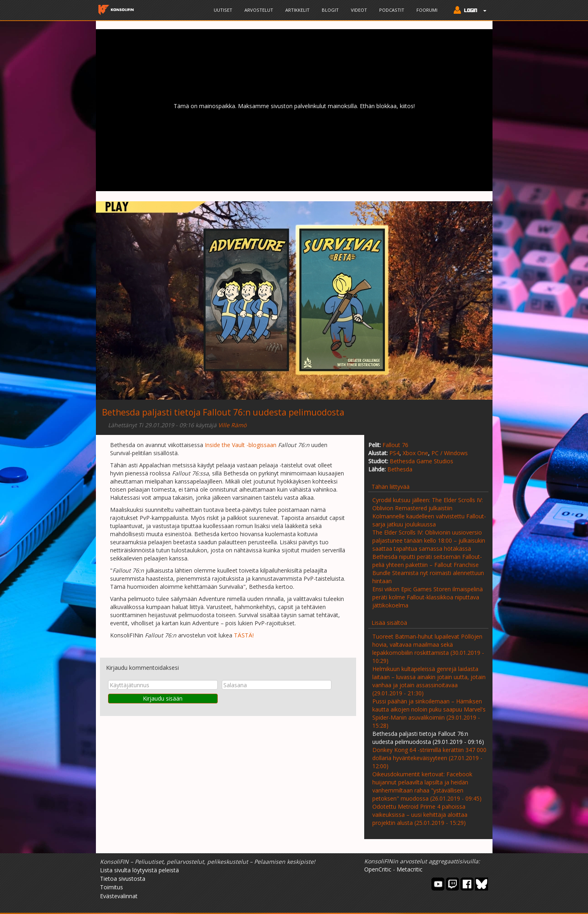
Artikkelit (297, 10)
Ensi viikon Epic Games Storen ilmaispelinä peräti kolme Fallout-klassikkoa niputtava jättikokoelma (428, 597)
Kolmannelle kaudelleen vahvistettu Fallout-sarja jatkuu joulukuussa (429, 520)
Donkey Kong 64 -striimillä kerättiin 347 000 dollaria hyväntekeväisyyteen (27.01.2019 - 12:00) (429, 758)
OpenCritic (378, 869)
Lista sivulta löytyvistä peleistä (139, 870)
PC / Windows (450, 453)
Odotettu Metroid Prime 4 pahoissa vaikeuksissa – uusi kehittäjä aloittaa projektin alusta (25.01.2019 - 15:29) (420, 815)
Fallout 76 (395, 445)
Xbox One (415, 453)
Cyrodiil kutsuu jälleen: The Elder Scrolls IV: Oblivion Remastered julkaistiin (428, 504)
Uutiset (223, 10)
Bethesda (400, 469)
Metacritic (410, 869)
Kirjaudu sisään (163, 698)
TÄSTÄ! (244, 635)
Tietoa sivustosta (123, 879)
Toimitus (111, 887)
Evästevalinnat (119, 896)
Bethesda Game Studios (421, 461)
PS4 (394, 453)
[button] (468, 11)
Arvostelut (259, 10)
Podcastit (392, 10)
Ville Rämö (232, 425)
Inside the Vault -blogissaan (241, 445)
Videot (359, 10)
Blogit (330, 10)
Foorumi (427, 10)
